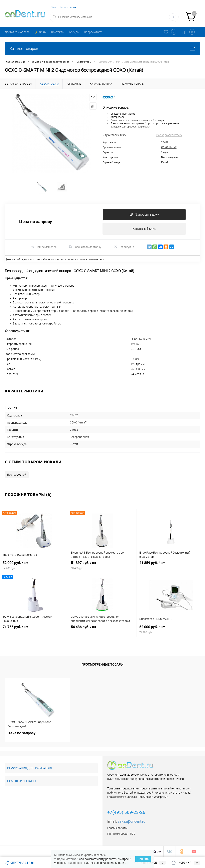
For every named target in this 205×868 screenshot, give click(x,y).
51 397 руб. (102, 566)
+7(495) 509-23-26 (126, 812)
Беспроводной (17, 474)
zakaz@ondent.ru (132, 821)
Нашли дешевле (44, 248)
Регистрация (68, 7)
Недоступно (124, 248)
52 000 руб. (34, 566)
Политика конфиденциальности (103, 863)
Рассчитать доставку (85, 248)
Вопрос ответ (93, 32)
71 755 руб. (34, 630)
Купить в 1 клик (144, 230)
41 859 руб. (171, 566)
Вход (54, 7)
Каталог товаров (102, 49)
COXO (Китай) (169, 147)
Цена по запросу (36, 223)
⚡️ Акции (40, 32)
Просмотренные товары (102, 664)
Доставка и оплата (17, 32)
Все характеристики (169, 135)
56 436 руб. (102, 630)
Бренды (74, 32)
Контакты (58, 32)
